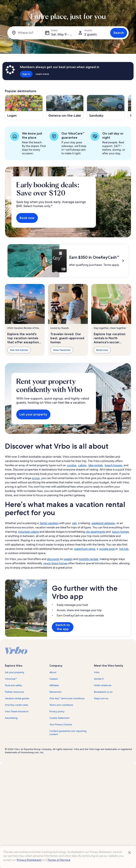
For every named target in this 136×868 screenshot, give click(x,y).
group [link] (36, 478)
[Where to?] (26, 33)
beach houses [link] (113, 465)
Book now (27, 218)
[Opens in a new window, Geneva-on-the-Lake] (65, 107)
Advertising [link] (11, 718)
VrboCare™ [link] (11, 679)
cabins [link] (82, 465)
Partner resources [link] (14, 692)
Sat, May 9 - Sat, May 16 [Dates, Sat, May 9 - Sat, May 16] (63, 34)
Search (119, 33)
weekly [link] (68, 559)
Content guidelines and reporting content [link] (68, 733)
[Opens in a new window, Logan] (24, 107)
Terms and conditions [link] (61, 705)
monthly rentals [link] (88, 559)
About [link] (53, 672)
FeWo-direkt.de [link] (103, 685)
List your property (33, 414)
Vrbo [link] (97, 672)
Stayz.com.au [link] (101, 698)
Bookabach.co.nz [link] (103, 692)
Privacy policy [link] (57, 711)
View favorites (62, 350)
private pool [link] (107, 549)
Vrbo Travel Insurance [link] (17, 711)
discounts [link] (53, 559)
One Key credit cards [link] (16, 705)
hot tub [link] (124, 549)
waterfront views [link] (85, 549)
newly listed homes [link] (55, 563)
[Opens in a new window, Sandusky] (106, 107)
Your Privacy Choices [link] (61, 724)
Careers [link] (54, 679)
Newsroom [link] (55, 692)
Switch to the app (63, 627)
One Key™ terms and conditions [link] (67, 698)
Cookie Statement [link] (59, 718)
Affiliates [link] (54, 685)
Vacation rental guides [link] (17, 698)
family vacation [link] (49, 523)
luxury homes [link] (120, 532)
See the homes (19, 350)
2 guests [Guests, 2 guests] (91, 34)
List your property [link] (15, 672)
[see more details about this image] (120, 107)
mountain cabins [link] (28, 532)
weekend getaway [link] (103, 523)
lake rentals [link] (96, 465)
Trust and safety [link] (13, 685)
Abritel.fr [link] (99, 679)
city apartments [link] (95, 532)
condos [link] (72, 465)
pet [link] (74, 523)
